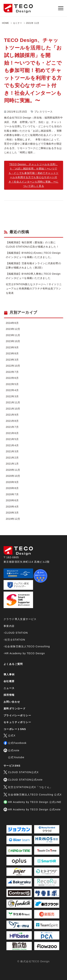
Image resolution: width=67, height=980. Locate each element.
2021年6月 (12, 433)
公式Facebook (15, 743)
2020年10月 (13, 476)
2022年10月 (13, 366)
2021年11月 (13, 402)
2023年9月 (12, 347)
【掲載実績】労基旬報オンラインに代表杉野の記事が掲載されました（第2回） (33, 266)
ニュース (9, 688)
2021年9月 (12, 415)
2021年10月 (13, 409)
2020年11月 (13, 470)
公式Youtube (16, 757)
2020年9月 (12, 482)
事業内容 (9, 626)
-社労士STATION (14, 640)
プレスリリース (44, 112)
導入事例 (9, 674)
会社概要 (9, 681)
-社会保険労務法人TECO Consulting (27, 646)
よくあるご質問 (13, 664)
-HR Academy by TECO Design (24, 653)
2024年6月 (12, 323)
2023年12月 (13, 329)
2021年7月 (12, 427)
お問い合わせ (12, 702)
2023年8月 (12, 353)
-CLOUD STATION (16, 633)
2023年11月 (13, 335)
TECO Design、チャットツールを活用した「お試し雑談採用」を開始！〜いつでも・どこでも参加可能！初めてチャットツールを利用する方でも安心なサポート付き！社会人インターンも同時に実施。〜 (33, 70)
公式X (10, 735)
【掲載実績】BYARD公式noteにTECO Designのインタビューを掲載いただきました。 (33, 255)
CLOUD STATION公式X (21, 772)
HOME (5, 23)
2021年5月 (12, 439)
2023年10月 (13, 341)
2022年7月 (12, 372)
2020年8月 (12, 488)
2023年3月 (12, 360)
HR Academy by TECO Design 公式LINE (32, 802)
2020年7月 (12, 494)
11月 (37, 23)
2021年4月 (12, 445)
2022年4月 (12, 390)
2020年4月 (12, 507)
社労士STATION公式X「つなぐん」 (28, 787)
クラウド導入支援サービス (20, 619)
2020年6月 (12, 500)
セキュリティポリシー (17, 722)
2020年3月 (12, 513)
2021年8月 (12, 421)
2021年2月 (12, 458)
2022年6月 (12, 378)
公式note (12, 750)
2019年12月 (13, 519)
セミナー (18, 23)
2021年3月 (12, 451)
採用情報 (9, 695)
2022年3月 (12, 396)
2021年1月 (12, 464)
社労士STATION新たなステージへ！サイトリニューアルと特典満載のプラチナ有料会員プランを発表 (34, 289)
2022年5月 (12, 384)
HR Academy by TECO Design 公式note (32, 809)
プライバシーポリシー (17, 715)
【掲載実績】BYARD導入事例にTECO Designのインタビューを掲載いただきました (33, 276)
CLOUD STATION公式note (23, 780)
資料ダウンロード (15, 709)
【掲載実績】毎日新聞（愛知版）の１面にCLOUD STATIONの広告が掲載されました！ (32, 245)
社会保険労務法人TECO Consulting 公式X (33, 795)
